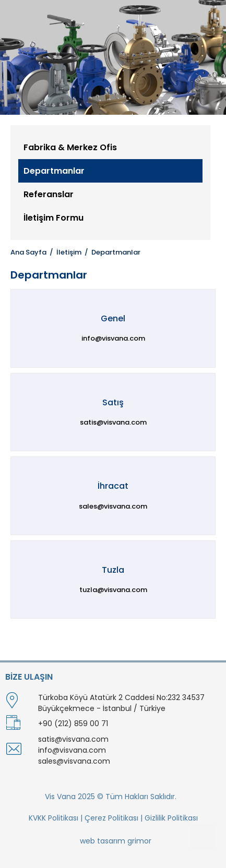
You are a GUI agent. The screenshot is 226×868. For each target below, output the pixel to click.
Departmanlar (54, 171)
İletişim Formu (53, 218)
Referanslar (49, 194)
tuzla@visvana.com (113, 590)
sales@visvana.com (113, 506)
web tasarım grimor (116, 841)
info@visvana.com (113, 338)
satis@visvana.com (113, 422)
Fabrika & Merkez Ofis (70, 147)
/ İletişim (64, 252)
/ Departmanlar (111, 252)
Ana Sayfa (28, 252)
